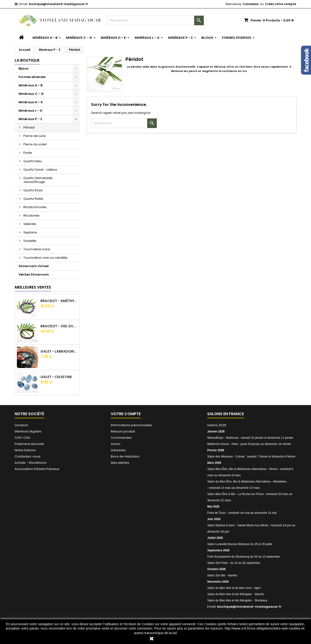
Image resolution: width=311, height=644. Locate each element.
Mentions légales (28, 431)
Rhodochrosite (35, 207)
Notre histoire (25, 450)
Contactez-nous (28, 456)
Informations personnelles (131, 425)
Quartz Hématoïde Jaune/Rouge (38, 180)
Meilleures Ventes (33, 287)
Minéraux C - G (79, 38)
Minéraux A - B (45, 38)
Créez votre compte (281, 4)
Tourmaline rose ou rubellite (45, 258)
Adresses (118, 450)
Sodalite (30, 241)
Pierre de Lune (35, 136)
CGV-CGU (23, 438)
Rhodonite (31, 216)
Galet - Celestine (56, 377)
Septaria (30, 232)
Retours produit (123, 431)
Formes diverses (237, 38)
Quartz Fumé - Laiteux (40, 170)
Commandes (121, 438)
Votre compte (126, 414)
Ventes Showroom (34, 274)
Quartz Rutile (33, 199)
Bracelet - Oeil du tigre (59, 326)
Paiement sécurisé (29, 444)
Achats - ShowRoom (31, 463)
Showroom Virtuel (34, 266)
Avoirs (116, 444)
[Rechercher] (156, 20)
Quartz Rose (33, 190)
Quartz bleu (33, 161)
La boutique (27, 60)
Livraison (21, 425)
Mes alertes (120, 463)
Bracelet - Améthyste (59, 301)
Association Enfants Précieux (37, 469)
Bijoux (207, 38)
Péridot (29, 127)
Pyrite (28, 153)
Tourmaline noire (37, 249)
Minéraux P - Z (180, 38)
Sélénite (30, 224)
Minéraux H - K (113, 38)
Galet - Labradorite (59, 351)
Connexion (251, 4)
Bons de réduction (125, 456)
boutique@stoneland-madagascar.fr (59, 4)
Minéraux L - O (147, 38)
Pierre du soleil (35, 144)
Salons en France (225, 414)
